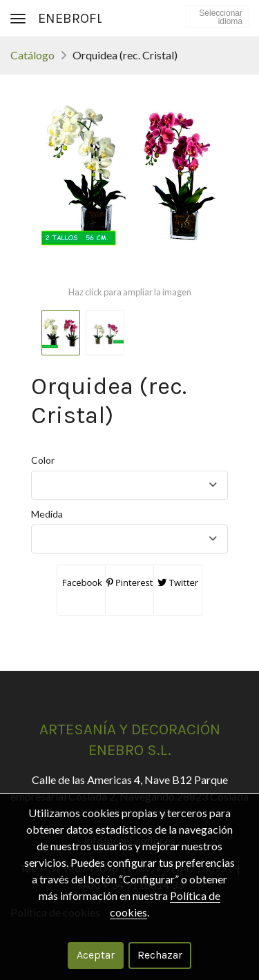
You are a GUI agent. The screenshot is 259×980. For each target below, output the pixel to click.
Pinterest (130, 582)
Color (43, 460)
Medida (47, 514)
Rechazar (160, 955)
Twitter (178, 582)
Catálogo (32, 55)
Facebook (81, 582)
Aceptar (96, 955)
